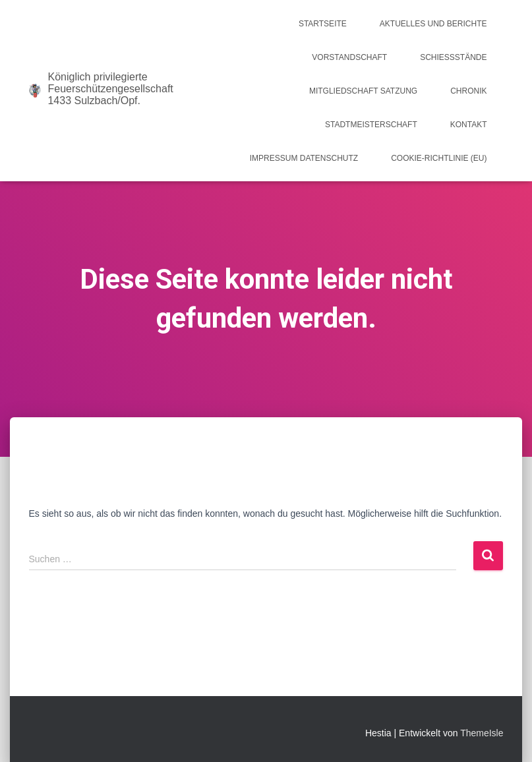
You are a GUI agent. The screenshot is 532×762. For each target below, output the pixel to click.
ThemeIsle (482, 733)
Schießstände (453, 57)
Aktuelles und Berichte (433, 24)
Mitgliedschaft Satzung (363, 91)
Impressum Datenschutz (304, 158)
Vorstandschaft (349, 57)
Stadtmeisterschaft (371, 125)
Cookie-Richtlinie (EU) (439, 158)
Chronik (468, 91)
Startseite (323, 24)
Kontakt (469, 125)
